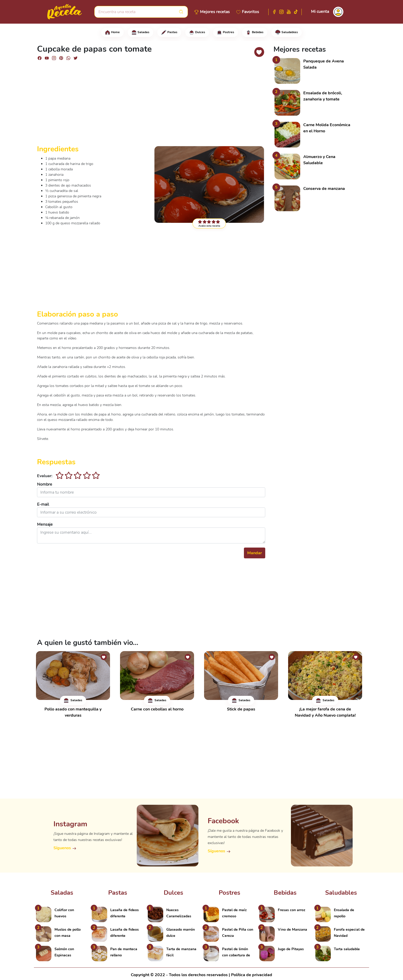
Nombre (45, 484)
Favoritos (250, 12)
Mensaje (45, 524)
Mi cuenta (320, 12)
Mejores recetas (215, 12)
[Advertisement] (151, 105)
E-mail (43, 504)
